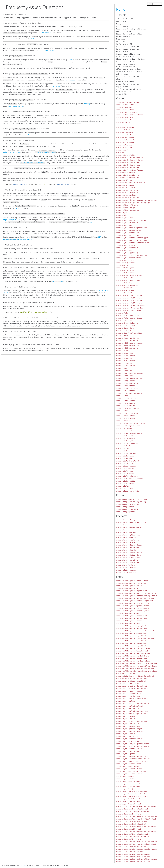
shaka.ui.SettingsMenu (125, 401)
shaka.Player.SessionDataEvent (129, 769)
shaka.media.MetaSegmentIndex (128, 165)
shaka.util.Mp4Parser (125, 471)
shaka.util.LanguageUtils (127, 466)
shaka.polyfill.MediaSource (128, 233)
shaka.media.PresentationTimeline (130, 170)
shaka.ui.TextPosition (125, 416)
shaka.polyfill (122, 215)
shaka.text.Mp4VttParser (126, 273)
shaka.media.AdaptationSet (127, 155)
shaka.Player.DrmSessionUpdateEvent (131, 714)
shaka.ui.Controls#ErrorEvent (128, 839)
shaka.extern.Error (124, 525)
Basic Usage (121, 21)
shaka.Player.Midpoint (125, 754)
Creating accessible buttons (128, 54)
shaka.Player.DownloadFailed (128, 709)
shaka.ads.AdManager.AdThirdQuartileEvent (134, 648)
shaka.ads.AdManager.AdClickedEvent (131, 583)
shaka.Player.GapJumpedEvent (128, 726)
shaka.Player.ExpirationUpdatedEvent (132, 721)
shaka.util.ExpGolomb (125, 456)
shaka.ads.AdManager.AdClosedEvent (131, 588)
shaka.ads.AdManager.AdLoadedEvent (131, 613)
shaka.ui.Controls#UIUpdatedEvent (130, 852)
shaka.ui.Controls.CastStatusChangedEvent (134, 809)
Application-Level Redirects (128, 77)
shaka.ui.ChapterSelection (127, 323)
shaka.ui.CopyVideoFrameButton (129, 333)
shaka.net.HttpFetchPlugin (127, 190)
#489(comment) (51, 50)
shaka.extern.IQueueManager (128, 540)
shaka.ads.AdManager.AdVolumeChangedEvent (134, 651)
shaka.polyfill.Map (124, 225)
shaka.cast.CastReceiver (126, 130)
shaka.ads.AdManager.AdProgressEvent (132, 628)
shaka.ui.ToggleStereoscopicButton (131, 423)
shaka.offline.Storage (125, 208)
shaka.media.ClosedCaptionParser (130, 158)
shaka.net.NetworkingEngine (128, 198)
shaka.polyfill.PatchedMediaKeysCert (132, 240)
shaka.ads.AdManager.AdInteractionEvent (133, 608)
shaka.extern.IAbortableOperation (130, 527)
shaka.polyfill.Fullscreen (127, 223)
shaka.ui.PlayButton (125, 376)
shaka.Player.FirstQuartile (128, 724)
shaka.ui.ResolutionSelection (128, 388)
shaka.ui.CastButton (125, 321)
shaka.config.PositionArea (127, 509)
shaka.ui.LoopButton (125, 358)
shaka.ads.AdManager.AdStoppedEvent (131, 646)
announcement (71, 78)
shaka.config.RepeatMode (126, 512)
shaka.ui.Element (123, 336)
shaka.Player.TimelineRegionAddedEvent (132, 791)
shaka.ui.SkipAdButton (125, 403)
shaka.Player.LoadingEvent (127, 736)
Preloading (121, 39)
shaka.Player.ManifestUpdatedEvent (131, 741)
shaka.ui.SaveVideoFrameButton (129, 393)
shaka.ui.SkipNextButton (126, 406)
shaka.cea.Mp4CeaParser (126, 135)
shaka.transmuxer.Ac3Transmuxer (129, 298)
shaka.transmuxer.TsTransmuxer (129, 311)
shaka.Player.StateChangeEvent (129, 781)
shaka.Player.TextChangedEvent (129, 786)
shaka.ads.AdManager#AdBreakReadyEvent (132, 659)
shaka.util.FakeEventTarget (128, 461)
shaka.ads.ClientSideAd (126, 110)
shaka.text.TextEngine (125, 283)
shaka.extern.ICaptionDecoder (128, 535)
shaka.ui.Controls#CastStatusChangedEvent (134, 834)
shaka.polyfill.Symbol (125, 250)
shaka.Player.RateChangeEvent (128, 764)
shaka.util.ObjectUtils (126, 474)
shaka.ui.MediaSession (125, 361)
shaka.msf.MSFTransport (126, 185)
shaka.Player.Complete (125, 701)
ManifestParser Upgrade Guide (128, 89)
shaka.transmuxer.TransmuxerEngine (131, 308)
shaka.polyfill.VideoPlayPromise (130, 258)
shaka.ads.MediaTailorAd (126, 117)
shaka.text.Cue (122, 265)
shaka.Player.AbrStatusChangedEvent (131, 681)
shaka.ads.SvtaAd (123, 122)
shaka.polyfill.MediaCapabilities (130, 230)
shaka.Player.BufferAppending (128, 694)
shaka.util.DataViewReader (127, 443)
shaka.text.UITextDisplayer (128, 288)
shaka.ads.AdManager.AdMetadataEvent (132, 616)
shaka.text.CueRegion (125, 268)
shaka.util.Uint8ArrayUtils (128, 491)
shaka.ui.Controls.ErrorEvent (128, 814)
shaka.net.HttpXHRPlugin (126, 195)
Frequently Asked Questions (128, 84)
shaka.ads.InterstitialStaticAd (129, 115)
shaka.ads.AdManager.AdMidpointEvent (132, 618)
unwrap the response (29, 131)
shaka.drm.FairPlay (124, 145)
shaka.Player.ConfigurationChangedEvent (133, 704)
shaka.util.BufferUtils (126, 436)
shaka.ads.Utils (123, 125)
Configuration (122, 26)
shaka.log (120, 153)
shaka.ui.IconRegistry (125, 353)
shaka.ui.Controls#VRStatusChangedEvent (133, 854)
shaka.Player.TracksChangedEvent (130, 799)
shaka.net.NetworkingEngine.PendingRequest (134, 203)
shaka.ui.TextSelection (126, 418)
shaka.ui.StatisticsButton (127, 413)
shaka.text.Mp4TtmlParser (127, 270)
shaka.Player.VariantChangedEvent (130, 804)
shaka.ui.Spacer (123, 411)
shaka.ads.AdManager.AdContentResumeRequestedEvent (138, 596)
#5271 (100, 231)
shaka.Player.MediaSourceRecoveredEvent (133, 746)
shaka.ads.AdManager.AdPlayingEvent (131, 626)
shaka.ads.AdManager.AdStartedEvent (131, 643)
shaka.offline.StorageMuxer (128, 210)
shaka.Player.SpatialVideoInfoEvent (131, 771)
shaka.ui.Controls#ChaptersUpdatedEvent (133, 837)
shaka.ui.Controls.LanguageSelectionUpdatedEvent (137, 817)
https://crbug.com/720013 (12, 214)
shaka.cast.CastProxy (125, 127)
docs (91, 216)
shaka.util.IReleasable (126, 573)
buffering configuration (12, 148)
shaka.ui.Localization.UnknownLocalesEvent (134, 862)
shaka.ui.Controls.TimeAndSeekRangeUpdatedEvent (136, 827)
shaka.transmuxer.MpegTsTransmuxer (131, 306)
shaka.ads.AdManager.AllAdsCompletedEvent (134, 654)
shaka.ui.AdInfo (123, 313)
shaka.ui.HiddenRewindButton (128, 346)
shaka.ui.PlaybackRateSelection (129, 373)
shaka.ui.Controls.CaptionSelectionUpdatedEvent (136, 807)
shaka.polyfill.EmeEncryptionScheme (131, 220)
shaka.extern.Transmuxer (126, 568)
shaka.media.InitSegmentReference (130, 160)
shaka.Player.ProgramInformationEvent (132, 761)
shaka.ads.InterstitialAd (127, 112)
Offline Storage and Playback (128, 69)
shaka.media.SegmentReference (128, 178)
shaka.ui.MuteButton (125, 363)
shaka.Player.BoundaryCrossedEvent (131, 691)
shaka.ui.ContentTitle (125, 326)
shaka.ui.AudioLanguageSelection (130, 318)
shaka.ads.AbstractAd (125, 105)
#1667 (18, 202)
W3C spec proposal (18, 233)
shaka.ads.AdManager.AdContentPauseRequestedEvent (137, 593)
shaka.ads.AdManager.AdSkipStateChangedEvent (135, 638)
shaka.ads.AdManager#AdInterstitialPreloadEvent (136, 666)
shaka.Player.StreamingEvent (128, 784)
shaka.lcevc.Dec (123, 150)
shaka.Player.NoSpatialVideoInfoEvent (132, 756)
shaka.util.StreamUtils (126, 481)
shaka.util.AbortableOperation (129, 433)
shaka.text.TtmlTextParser (127, 285)
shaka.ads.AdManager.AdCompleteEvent (132, 591)
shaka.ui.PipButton (124, 371)
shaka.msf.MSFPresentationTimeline (131, 183)
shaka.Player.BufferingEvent (128, 696)
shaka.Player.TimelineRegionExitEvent (132, 796)
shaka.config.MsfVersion (126, 507)
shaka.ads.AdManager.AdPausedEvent (131, 623)
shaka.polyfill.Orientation (128, 235)
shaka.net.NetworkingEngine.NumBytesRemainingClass (138, 200)
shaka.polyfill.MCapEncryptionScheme (132, 228)
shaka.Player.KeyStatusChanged (129, 729)
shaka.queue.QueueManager (127, 263)
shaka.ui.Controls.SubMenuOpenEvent (131, 824)
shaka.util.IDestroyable (126, 570)
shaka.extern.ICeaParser (126, 538)
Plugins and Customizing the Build (131, 59)
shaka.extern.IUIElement (126, 543)
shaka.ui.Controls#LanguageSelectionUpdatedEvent (137, 842)
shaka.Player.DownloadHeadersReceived (132, 711)
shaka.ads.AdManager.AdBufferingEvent (132, 581)
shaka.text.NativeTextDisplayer (129, 275)
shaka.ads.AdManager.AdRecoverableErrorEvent (135, 631)
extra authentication (16, 103)
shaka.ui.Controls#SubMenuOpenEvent (131, 847)
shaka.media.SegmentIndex (127, 173)
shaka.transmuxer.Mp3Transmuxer (129, 303)
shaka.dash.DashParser (125, 142)
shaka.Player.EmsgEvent (126, 716)
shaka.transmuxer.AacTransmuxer (129, 295)
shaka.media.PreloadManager (128, 168)
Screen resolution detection (128, 49)
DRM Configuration (124, 32)
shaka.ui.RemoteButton (125, 386)
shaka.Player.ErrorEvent (126, 719)
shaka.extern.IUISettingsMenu (128, 555)
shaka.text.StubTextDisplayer (128, 280)
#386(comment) (46, 33)
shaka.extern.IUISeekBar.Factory (130, 553)
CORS (71, 59)
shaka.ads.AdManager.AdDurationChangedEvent (135, 601)
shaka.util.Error (123, 451)
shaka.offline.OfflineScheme (128, 205)
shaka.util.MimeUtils (125, 469)
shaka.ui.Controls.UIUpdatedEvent (130, 829)
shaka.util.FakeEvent (125, 459)
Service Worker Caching (126, 67)
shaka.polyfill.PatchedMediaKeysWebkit (132, 243)
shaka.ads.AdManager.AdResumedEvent (131, 633)
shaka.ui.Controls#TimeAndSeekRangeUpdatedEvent (136, 849)
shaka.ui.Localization (125, 356)
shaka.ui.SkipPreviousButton (128, 408)
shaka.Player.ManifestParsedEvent (130, 739)
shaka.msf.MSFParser (125, 180)
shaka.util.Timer (123, 486)
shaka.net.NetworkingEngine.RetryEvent (132, 679)
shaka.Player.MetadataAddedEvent (130, 749)
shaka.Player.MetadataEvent (128, 751)
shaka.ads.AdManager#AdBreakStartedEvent (133, 661)
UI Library (121, 42)
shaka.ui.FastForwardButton (128, 338)
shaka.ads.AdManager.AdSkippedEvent (131, 636)
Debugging (120, 24)
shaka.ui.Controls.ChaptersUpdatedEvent (133, 812)
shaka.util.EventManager (126, 453)
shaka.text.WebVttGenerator (128, 293)
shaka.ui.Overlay (123, 368)
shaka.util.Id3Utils (125, 464)
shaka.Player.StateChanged (127, 779)
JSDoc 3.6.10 (23, 865)
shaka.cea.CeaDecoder (125, 132)
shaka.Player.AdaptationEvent (128, 684)
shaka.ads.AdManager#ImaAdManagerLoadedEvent (135, 669)
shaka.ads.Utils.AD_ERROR (127, 674)
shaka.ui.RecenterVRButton (127, 383)
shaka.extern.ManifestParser (128, 558)
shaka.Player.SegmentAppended (128, 766)
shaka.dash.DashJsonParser (127, 140)
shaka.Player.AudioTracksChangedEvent (132, 689)
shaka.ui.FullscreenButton (127, 341)
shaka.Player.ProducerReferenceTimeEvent (133, 759)
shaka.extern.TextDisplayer (128, 563)
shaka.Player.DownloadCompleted (129, 706)
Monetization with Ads (125, 57)
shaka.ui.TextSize (124, 421)
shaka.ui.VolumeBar (124, 428)
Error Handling (122, 52)
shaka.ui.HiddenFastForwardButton (130, 343)
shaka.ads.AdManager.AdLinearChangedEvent (134, 611)
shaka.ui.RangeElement (125, 381)
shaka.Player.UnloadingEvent (128, 801)
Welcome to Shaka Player (126, 19)
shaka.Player (121, 213)
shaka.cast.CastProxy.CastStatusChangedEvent (135, 676)
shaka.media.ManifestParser (128, 163)
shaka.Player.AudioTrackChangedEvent (132, 686)
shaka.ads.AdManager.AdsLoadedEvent (131, 641)
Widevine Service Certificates (129, 72)
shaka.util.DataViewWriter (127, 446)
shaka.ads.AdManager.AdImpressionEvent (132, 606)
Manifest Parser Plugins (126, 62)
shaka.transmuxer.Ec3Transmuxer (129, 300)
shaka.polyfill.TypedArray (127, 253)
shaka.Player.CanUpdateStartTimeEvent (132, 699)
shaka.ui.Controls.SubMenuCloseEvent (132, 822)
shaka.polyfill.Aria (125, 218)
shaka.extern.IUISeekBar (126, 550)
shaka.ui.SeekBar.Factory (127, 398)
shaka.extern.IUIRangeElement (128, 548)
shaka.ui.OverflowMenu (125, 366)
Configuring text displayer (128, 47)
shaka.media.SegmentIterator (128, 175)
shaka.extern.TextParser (126, 565)
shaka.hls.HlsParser (125, 148)
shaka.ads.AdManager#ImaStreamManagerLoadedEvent (137, 671)
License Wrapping (123, 37)
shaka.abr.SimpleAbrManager (128, 102)
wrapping (86, 101)
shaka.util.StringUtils (126, 484)
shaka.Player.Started (125, 776)
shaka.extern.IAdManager (126, 532)
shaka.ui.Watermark (124, 431)
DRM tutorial (56, 84)
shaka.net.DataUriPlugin (126, 188)
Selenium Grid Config (125, 82)
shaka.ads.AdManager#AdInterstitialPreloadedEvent (137, 664)
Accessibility (122, 94)
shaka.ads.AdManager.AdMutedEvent (130, 621)
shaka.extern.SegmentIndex (127, 560)
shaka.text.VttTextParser (127, 290)
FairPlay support (123, 74)
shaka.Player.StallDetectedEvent (130, 774)
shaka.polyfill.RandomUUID (127, 248)
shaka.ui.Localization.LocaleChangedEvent (134, 857)
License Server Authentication (129, 34)
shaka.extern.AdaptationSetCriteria (131, 522)
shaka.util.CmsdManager (126, 438)
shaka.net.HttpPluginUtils (127, 193)
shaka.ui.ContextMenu (125, 328)
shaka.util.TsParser (125, 489)
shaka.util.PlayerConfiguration (129, 479)
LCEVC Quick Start (124, 92)
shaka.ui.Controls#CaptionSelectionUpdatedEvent (136, 832)
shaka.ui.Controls (124, 331)
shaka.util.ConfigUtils (126, 441)
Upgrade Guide (122, 87)
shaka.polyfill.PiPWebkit (127, 245)
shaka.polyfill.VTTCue (125, 260)
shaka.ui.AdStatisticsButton (128, 316)
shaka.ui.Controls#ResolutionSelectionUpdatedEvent (138, 844)
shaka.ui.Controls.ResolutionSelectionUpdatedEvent (138, 819)
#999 (32, 38)
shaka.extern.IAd (123, 530)
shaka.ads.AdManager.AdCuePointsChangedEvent (135, 598)
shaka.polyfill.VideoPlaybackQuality (132, 255)
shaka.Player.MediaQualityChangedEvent (132, 744)
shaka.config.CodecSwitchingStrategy (132, 499)
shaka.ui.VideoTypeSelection (128, 426)
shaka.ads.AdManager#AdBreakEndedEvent (132, 656)
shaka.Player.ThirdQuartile (128, 789)
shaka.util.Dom (122, 448)
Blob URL (120, 79)
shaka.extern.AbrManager (126, 520)
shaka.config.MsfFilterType (128, 504)
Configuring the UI (124, 44)
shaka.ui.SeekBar (123, 396)
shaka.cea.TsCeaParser (125, 137)
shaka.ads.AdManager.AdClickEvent (130, 586)
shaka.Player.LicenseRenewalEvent (130, 731)
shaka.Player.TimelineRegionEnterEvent (132, 794)
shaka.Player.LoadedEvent (127, 734)
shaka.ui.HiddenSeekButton (127, 348)
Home (121, 9)
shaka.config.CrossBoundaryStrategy (131, 502)
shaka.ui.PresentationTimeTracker (130, 378)
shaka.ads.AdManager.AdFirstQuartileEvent (134, 603)
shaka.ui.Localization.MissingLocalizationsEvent (137, 859)
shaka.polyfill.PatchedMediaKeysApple (132, 238)
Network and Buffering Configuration (132, 29)
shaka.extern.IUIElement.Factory (130, 545)
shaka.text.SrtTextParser (127, 278)
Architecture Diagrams (125, 64)
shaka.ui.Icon (122, 351)
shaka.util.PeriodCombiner (127, 476)
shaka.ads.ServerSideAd (126, 120)
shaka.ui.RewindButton (125, 391)
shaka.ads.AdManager (125, 107)
